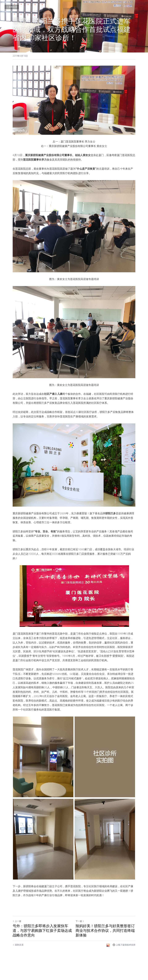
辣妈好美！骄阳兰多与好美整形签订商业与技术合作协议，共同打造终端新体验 (105, 930)
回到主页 (12, 7)
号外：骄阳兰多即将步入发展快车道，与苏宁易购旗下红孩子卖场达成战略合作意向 (42, 930)
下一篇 (80, 921)
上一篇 (17, 921)
